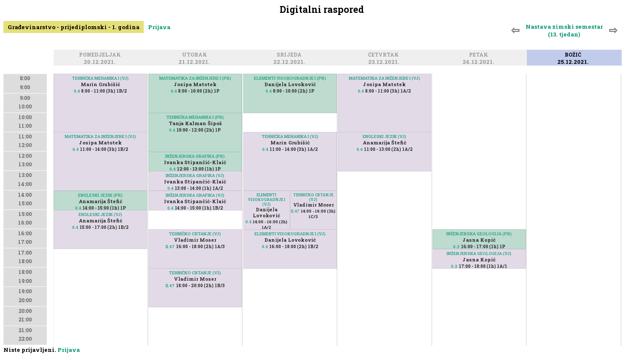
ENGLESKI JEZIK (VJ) (100, 214)
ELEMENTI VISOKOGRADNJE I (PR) (290, 78)
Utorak (196, 55)
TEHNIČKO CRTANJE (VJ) (195, 234)
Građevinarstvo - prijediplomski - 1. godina (74, 27)
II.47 (170, 247)
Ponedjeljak (101, 55)
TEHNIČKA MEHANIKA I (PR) (195, 117)
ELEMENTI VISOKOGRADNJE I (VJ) (267, 199)
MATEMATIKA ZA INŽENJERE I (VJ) (100, 136)
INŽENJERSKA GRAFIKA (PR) (195, 156)
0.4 (77, 91)
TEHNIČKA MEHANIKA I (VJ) (100, 78)
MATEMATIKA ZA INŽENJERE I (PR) (195, 78)
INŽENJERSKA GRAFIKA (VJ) (195, 175)
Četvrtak (385, 55)
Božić (574, 55)
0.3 (456, 247)
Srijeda (290, 55)
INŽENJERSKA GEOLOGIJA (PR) (479, 234)
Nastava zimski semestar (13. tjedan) (564, 30)
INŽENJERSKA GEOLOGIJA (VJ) (479, 253)
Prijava (159, 27)
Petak (480, 55)
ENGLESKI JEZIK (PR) (100, 195)
